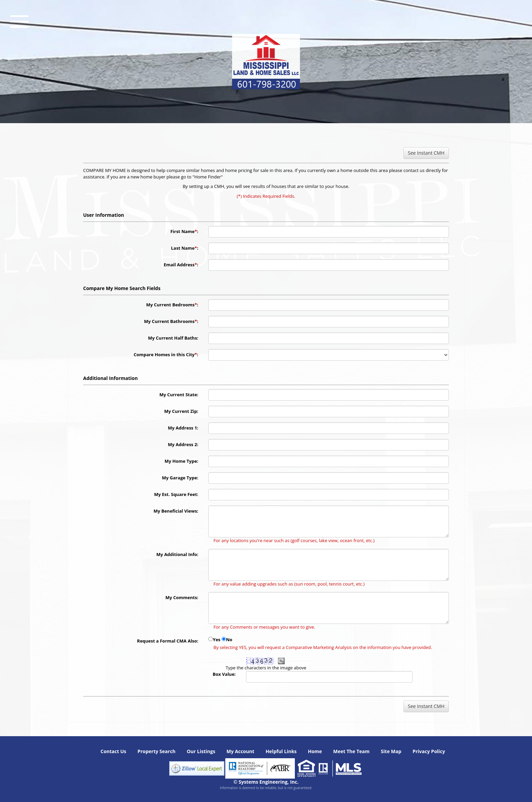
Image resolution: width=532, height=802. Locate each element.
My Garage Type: (180, 478)
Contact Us (113, 751)
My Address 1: (183, 428)
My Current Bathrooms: (171, 321)
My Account (240, 751)
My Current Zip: (181, 411)
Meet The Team (351, 751)
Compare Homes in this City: (166, 355)
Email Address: (181, 265)
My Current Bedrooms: (172, 305)
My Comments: (182, 597)
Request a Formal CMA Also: (168, 641)
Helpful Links (281, 751)
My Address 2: (183, 444)
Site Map (391, 751)
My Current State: (179, 395)
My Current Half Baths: (173, 338)
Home (315, 751)
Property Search (156, 751)
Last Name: (185, 248)
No (229, 639)
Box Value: (224, 674)
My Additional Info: (177, 554)
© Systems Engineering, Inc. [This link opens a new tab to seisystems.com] (266, 782)
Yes (216, 639)
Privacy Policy (429, 751)
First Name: (184, 231)
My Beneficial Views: (176, 511)
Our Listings (201, 751)
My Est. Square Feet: (176, 494)
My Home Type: (181, 461)
